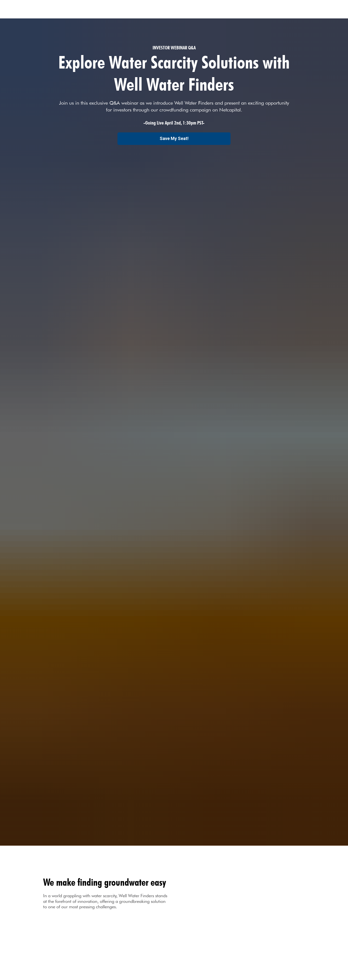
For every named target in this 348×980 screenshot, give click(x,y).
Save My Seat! (174, 138)
